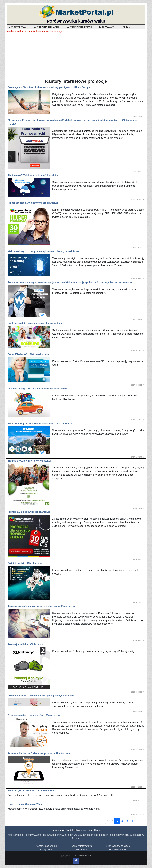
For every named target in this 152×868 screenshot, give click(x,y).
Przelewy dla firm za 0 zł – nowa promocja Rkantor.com (39, 753)
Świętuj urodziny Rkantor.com (25, 563)
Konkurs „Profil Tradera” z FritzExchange (31, 791)
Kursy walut (46, 850)
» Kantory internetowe (37, 31)
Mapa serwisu (84, 830)
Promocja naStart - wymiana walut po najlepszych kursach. (41, 696)
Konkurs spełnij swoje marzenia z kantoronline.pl (35, 323)
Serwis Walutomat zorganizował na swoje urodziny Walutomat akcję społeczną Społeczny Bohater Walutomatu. (70, 282)
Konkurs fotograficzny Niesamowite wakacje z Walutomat (40, 423)
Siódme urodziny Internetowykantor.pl (29, 461)
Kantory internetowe (82, 846)
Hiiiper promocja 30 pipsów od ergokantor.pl (33, 203)
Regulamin (58, 830)
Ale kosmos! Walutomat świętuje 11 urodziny (33, 175)
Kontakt (70, 830)
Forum (126, 27)
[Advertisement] (76, 55)
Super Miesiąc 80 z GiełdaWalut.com (28, 354)
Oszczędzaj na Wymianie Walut (25, 804)
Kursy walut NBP (118, 850)
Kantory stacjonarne (46, 846)
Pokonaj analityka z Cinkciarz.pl (26, 644)
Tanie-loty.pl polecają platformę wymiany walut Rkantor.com (42, 606)
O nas (97, 830)
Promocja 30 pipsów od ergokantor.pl (29, 512)
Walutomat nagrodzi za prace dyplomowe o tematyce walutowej (43, 251)
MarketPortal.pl (15, 31)
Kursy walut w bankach (118, 846)
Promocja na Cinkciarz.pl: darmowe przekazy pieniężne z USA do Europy (49, 87)
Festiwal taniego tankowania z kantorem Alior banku (37, 389)
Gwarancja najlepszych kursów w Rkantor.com (34, 715)
